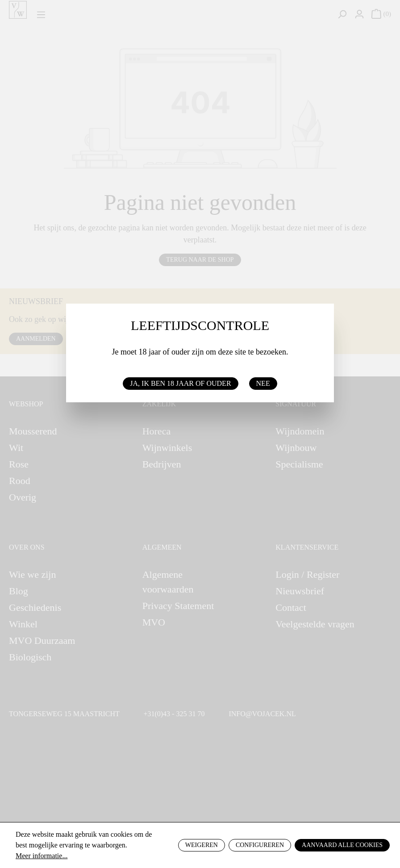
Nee (263, 383)
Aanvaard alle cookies (342, 845)
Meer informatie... (42, 856)
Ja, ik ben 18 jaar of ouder (180, 383)
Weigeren (202, 845)
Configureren (260, 845)
